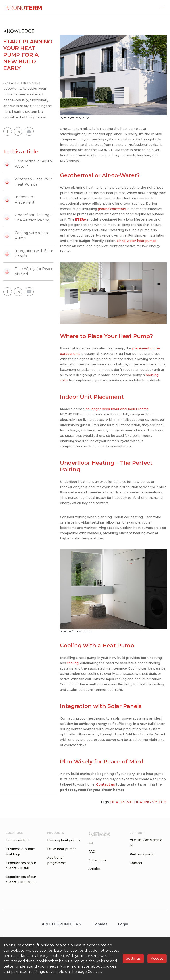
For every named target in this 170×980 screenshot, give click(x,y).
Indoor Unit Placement (19, 200)
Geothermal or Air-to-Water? (28, 164)
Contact (136, 863)
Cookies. (95, 972)
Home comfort (17, 840)
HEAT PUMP (121, 802)
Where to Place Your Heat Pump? (28, 182)
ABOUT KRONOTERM (62, 924)
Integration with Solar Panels (28, 253)
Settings (133, 958)
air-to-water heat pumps (137, 241)
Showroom (97, 860)
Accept (157, 958)
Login (123, 924)
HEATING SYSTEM (150, 802)
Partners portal (142, 854)
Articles (94, 869)
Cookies (100, 924)
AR (91, 843)
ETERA (81, 219)
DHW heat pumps (62, 849)
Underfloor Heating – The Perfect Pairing (28, 218)
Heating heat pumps (64, 840)
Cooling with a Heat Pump (26, 236)
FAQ (92, 852)
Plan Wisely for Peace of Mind (28, 271)
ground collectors (112, 209)
